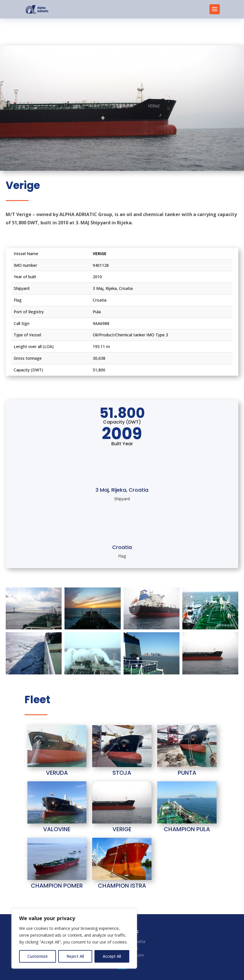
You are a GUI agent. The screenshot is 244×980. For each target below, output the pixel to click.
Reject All (75, 956)
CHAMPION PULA (187, 829)
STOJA (122, 773)
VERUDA (57, 773)
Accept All (112, 956)
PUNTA (187, 773)
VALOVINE (57, 829)
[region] (74, 939)
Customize (38, 956)
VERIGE (122, 829)
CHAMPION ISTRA (122, 886)
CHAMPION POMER (57, 886)
